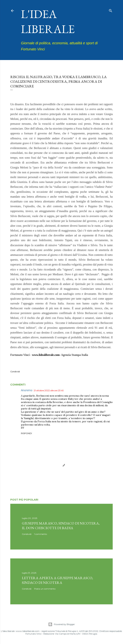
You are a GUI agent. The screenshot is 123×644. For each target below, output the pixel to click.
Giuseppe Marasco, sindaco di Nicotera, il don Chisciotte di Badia (61, 526)
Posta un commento (45, 589)
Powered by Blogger (61, 624)
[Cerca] (111, 10)
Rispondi (26, 433)
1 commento (41, 534)
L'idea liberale (48, 21)
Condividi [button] (15, 371)
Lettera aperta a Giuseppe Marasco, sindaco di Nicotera (57, 580)
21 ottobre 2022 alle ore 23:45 (49, 390)
